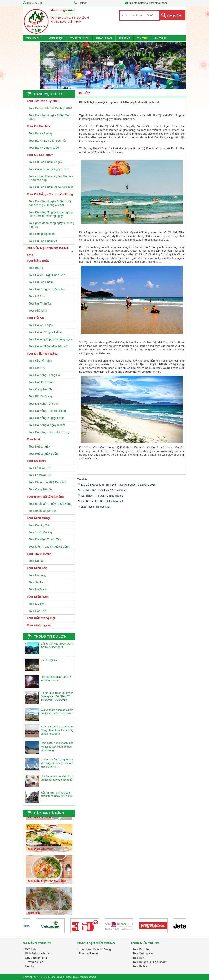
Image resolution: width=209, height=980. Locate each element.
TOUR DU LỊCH (80, 38)
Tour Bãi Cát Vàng (40, 396)
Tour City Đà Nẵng (41, 361)
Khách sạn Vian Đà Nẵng (95, 949)
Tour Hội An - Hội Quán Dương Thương (102, 496)
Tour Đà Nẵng (142, 949)
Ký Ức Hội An (49, 660)
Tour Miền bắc (37, 568)
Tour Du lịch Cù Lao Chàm (150, 962)
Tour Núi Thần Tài (40, 304)
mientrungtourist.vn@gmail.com (148, 3)
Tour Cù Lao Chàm (41, 282)
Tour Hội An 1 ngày (41, 325)
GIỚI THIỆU (56, 38)
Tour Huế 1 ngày (39, 446)
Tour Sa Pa (36, 582)
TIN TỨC (142, 38)
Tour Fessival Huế (40, 475)
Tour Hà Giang (38, 589)
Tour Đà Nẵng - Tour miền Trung (50, 194)
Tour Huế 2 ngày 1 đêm (44, 454)
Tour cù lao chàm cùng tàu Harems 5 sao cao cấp (51, 178)
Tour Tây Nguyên (39, 554)
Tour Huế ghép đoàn (42, 234)
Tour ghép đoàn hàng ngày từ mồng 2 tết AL (52, 225)
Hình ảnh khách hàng (38, 953)
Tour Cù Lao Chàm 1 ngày (45, 162)
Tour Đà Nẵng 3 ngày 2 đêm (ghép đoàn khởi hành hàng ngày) (51, 214)
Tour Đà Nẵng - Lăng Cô (44, 375)
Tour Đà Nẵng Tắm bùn (44, 404)
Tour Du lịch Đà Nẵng (42, 353)
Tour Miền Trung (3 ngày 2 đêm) (49, 547)
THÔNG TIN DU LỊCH (50, 637)
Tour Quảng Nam (144, 953)
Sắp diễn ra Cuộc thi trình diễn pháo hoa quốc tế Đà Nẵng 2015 (118, 485)
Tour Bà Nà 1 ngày (41, 133)
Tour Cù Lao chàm (40, 155)
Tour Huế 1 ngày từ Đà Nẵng (47, 289)
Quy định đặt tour (36, 958)
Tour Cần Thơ (38, 611)
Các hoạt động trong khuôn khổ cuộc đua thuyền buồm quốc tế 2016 (57, 763)
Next (180, 67)
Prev (45, 67)
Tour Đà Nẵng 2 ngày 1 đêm (47, 418)
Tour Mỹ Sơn (37, 296)
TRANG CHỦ (34, 38)
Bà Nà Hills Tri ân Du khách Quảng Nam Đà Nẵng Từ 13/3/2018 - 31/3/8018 (57, 696)
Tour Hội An (35, 318)
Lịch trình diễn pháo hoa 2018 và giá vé (104, 490)
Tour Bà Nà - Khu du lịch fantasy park (102, 501)
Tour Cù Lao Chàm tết (43, 241)
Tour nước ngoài (39, 625)
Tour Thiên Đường (40, 532)
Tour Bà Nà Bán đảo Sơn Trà (47, 141)
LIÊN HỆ (31, 44)
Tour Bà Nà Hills (38, 126)
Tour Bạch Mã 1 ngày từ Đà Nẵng (50, 504)
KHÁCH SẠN (104, 38)
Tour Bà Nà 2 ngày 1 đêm (45, 148)
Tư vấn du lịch (34, 962)
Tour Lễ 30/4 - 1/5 (40, 468)
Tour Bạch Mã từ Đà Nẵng (45, 496)
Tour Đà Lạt (36, 561)
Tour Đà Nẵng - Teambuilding (47, 411)
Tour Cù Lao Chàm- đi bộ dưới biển (51, 187)
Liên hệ (30, 966)
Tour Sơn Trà (37, 368)
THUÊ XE (125, 38)
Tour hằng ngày (38, 261)
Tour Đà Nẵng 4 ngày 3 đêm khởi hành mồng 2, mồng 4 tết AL (50, 203)
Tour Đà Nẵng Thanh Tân (45, 539)
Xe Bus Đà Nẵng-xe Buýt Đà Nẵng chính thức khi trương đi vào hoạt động (58, 730)
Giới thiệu (31, 949)
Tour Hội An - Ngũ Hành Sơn (47, 275)
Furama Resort (88, 953)
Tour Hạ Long (37, 575)
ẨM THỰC (161, 38)
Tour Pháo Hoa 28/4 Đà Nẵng (48, 482)
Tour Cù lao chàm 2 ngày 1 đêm (49, 169)
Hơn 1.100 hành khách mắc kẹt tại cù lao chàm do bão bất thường (57, 747)
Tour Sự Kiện (36, 461)
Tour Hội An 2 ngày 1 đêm (45, 332)
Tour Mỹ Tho (37, 604)
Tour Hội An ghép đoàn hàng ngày (50, 339)
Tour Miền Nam (38, 597)
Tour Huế (33, 439)
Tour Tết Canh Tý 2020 (43, 101)
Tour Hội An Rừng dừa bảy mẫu (49, 346)
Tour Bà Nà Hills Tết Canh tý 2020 (50, 108)
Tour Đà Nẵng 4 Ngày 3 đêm (47, 425)
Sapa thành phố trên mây (95, 507)
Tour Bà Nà (36, 268)
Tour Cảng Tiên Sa (41, 389)
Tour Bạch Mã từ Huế (42, 511)
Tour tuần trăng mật (41, 618)
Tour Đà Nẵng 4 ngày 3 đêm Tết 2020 (49, 117)
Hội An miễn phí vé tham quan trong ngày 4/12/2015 (57, 794)
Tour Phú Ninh (38, 311)
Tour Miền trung (38, 518)
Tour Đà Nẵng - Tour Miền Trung (49, 432)
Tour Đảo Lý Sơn (40, 525)
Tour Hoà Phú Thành (42, 382)
